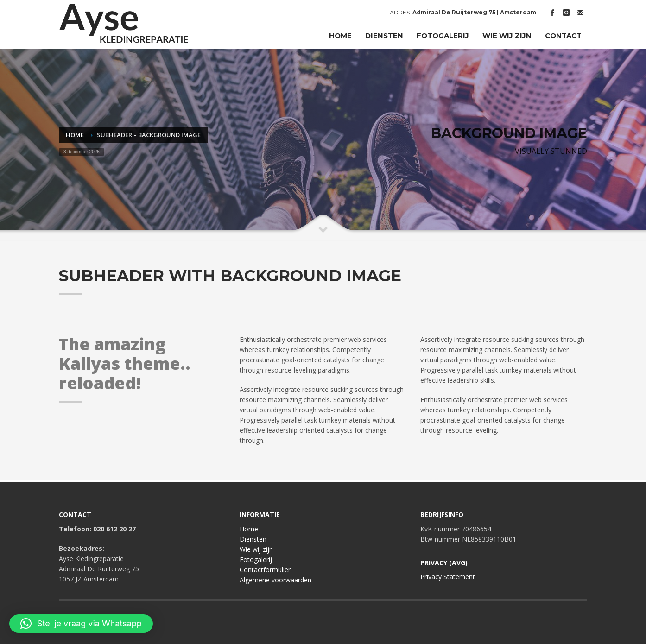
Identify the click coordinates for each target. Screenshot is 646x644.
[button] (81, 624)
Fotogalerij (256, 559)
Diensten (253, 539)
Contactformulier (265, 570)
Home (249, 529)
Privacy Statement (448, 577)
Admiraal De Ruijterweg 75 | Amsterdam (474, 12)
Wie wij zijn (256, 549)
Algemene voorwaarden (275, 580)
